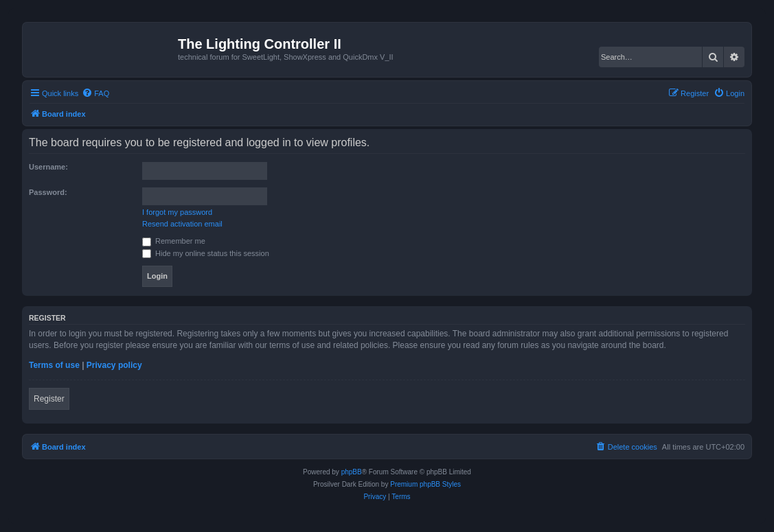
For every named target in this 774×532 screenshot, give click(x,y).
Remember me (174, 241)
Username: (48, 167)
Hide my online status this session (206, 253)
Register (49, 399)
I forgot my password (177, 212)
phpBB (352, 472)
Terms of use (54, 365)
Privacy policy (114, 365)
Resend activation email (182, 224)
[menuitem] (95, 93)
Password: (48, 192)
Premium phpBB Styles (425, 484)
